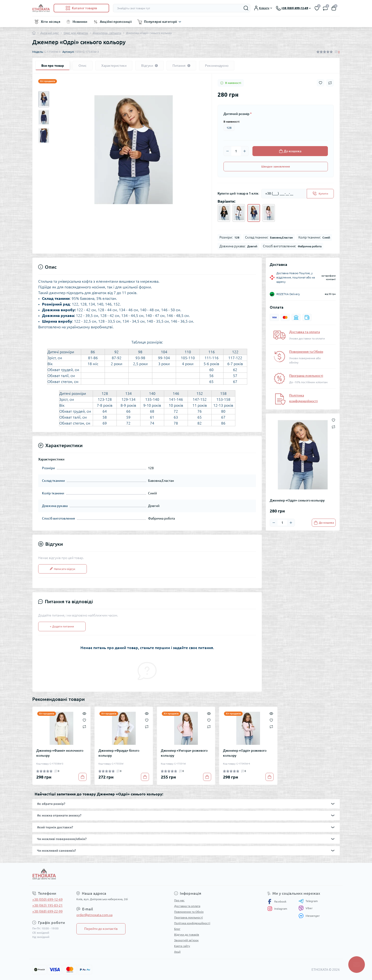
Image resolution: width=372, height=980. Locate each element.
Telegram (308, 901)
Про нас (179, 900)
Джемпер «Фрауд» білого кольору (119, 753)
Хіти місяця (51, 22)
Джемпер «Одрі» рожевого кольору (245, 753)
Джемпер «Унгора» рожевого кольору (184, 753)
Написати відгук (63, 569)
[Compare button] (330, 83)
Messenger (309, 916)
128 (229, 128)
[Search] (246, 8)
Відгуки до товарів (187, 935)
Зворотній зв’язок (186, 940)
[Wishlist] (84, 720)
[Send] (320, 194)
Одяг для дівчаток (76, 33)
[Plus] (245, 151)
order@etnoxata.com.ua (94, 915)
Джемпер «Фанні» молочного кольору (60, 753)
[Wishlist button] (321, 83)
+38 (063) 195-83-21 (47, 905)
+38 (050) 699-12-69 (47, 899)
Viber (306, 908)
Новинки (80, 22)
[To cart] (324, 523)
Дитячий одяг (50, 33)
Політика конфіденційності (192, 923)
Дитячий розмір (238, 114)
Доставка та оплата (305, 332)
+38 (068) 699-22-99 (47, 911)
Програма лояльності (306, 376)
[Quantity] (236, 151)
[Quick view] (84, 713)
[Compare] (84, 727)
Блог (177, 929)
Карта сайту (182, 946)
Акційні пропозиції (116, 22)
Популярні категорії (161, 22)
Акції (177, 952)
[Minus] (228, 151)
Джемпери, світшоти (107, 33)
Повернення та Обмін (306, 352)
